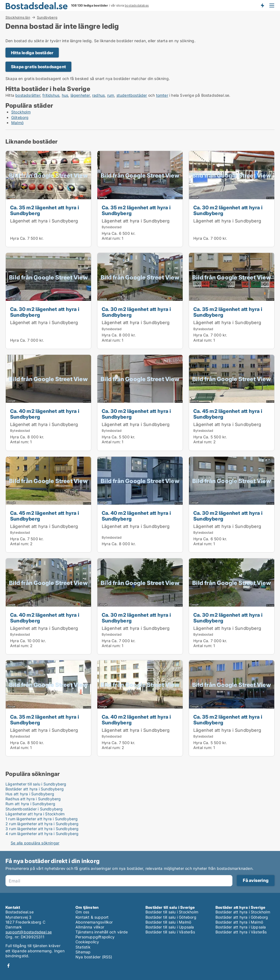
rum (111, 95)
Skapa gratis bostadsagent (38, 67)
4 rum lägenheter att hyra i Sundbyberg (42, 834)
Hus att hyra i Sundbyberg (30, 794)
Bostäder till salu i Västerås (170, 932)
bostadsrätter (28, 95)
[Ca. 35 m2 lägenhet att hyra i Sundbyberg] (48, 199)
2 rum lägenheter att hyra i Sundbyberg (42, 824)
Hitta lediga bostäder (32, 53)
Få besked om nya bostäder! (262, 5)
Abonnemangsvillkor (94, 922)
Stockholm (21, 112)
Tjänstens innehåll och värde (102, 932)
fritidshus (51, 95)
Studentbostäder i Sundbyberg (34, 809)
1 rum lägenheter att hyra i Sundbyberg (42, 819)
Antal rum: (111, 238)
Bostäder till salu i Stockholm (172, 912)
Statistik (83, 947)
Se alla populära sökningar (35, 843)
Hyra (14, 238)
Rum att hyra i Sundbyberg (30, 804)
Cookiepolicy (87, 942)
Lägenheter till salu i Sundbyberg (36, 784)
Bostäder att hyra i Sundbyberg (35, 789)
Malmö (17, 123)
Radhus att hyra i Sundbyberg (33, 799)
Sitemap (83, 952)
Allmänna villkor (90, 927)
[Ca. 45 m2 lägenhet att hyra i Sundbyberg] (232, 403)
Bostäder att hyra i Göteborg (242, 917)
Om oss (82, 912)
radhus (98, 95)
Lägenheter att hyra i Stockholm (35, 814)
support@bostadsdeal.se (29, 932)
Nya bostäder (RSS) (94, 957)
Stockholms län (18, 17)
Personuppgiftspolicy (95, 937)
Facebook (8, 966)
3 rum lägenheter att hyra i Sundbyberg (42, 829)
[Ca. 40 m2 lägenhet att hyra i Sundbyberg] (48, 403)
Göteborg (20, 117)
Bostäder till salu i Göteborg (171, 917)
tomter (162, 95)
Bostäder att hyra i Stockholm (243, 912)
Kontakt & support (92, 917)
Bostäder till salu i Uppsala (170, 927)
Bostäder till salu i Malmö (168, 922)
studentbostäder (132, 95)
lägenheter (80, 95)
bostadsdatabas (137, 5)
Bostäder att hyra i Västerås (241, 932)
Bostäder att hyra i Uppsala (241, 927)
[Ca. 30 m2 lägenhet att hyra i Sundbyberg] (232, 199)
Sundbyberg (47, 18)
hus (65, 95)
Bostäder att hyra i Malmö (239, 922)
